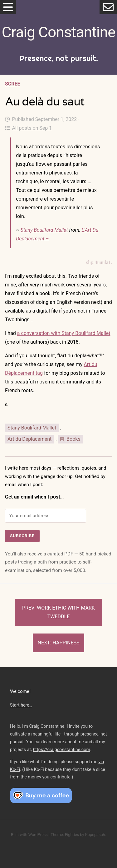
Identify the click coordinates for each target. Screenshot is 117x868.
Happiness (66, 643)
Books (70, 439)
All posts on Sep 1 (28, 128)
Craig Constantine (59, 32)
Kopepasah (95, 835)
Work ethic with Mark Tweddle (66, 612)
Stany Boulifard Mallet (44, 230)
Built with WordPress (29, 835)
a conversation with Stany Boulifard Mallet (64, 333)
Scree (13, 84)
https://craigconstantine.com (61, 750)
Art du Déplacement (29, 439)
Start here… (21, 705)
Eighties (72, 835)
